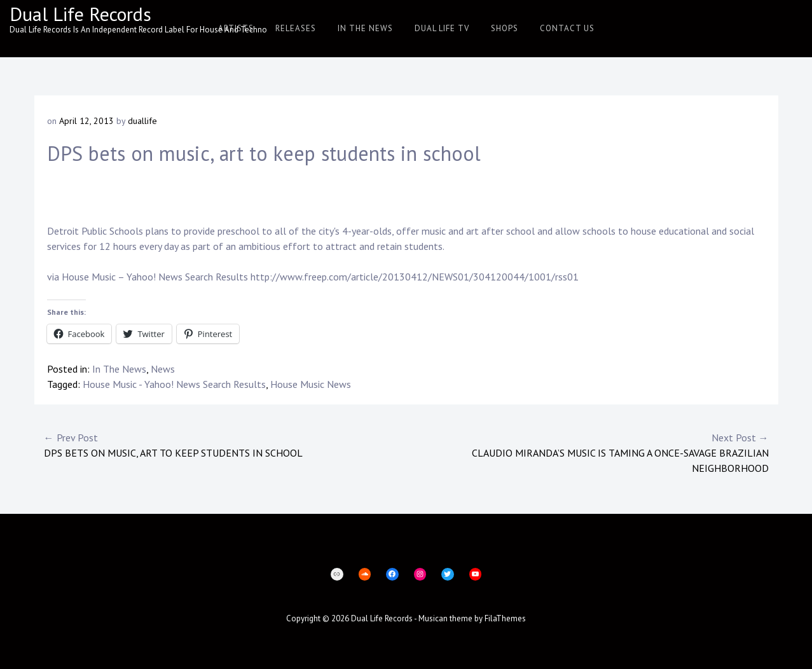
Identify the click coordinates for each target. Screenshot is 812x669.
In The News (365, 28)
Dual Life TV (442, 28)
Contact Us (567, 28)
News (163, 369)
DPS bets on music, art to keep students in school (225, 445)
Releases (296, 28)
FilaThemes (505, 618)
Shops (505, 28)
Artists (236, 28)
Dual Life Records (80, 14)
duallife (142, 121)
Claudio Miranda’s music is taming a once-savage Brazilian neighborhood (588, 452)
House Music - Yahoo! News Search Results (174, 384)
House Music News (311, 384)
